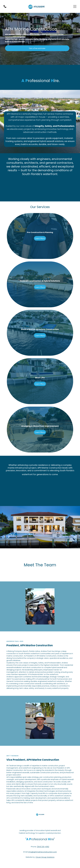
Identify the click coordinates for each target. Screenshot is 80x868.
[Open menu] (75, 6)
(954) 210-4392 (43, 847)
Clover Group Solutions (45, 857)
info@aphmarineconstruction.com (43, 852)
